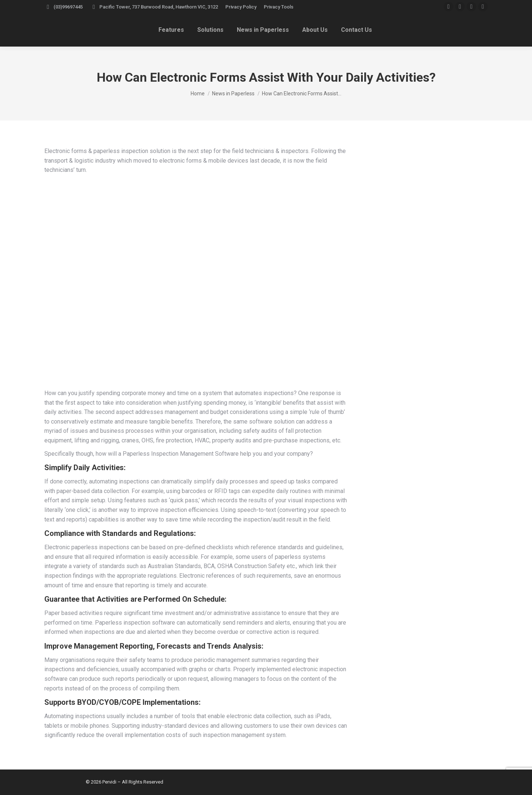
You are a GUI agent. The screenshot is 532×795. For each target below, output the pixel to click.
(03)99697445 (64, 7)
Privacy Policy (241, 7)
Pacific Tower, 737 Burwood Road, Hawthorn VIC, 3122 (154, 7)
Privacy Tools (279, 7)
